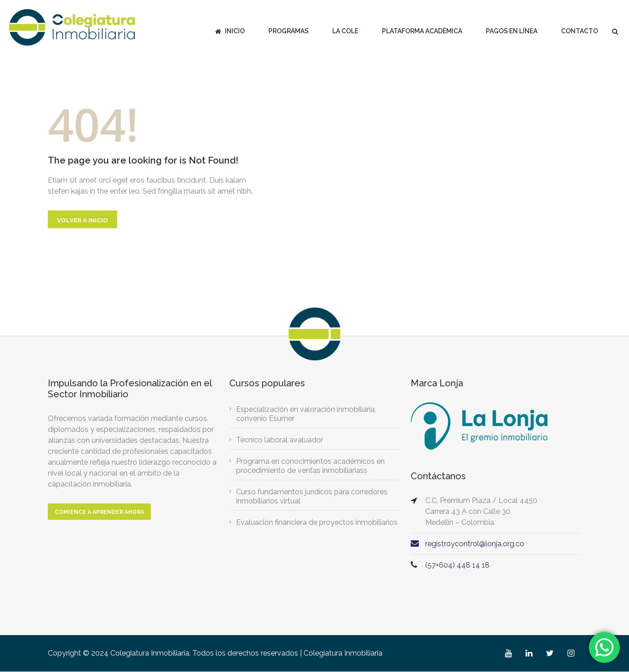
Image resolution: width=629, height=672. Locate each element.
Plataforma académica (422, 31)
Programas (289, 31)
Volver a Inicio (83, 220)
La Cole (345, 31)
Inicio (230, 31)
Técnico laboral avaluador (280, 440)
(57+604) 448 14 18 (457, 566)
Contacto (580, 31)
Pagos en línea (512, 31)
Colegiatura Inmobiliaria (343, 654)
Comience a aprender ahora (99, 513)
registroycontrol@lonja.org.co (475, 544)
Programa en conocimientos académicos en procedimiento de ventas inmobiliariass (310, 466)
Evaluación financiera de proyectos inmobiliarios (317, 523)
